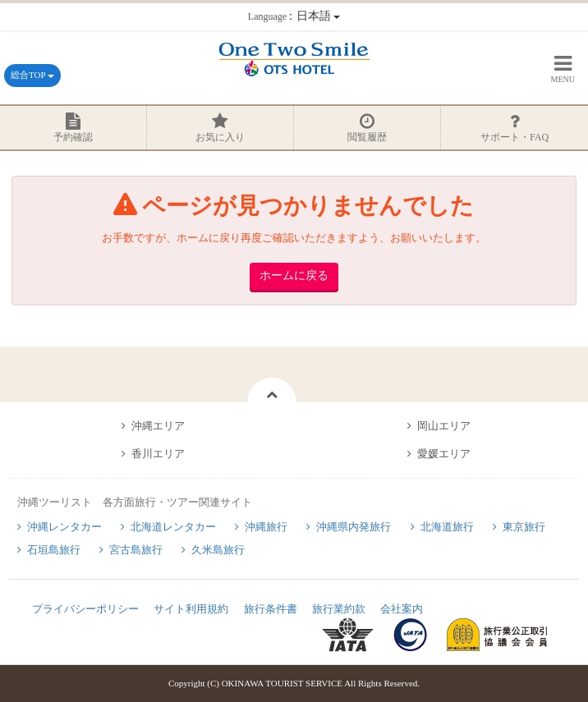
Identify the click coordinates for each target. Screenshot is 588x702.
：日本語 (294, 16)
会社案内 (402, 609)
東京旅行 (524, 527)
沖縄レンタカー (64, 527)
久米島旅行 (218, 550)
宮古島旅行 (136, 550)
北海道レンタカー (173, 527)
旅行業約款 (339, 609)
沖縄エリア (158, 426)
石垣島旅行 (54, 550)
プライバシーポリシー (85, 609)
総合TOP (32, 75)
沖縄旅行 (266, 527)
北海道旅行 (447, 527)
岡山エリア (444, 426)
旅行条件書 (271, 609)
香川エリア (158, 454)
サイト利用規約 (191, 609)
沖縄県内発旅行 (354, 527)
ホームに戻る (294, 275)
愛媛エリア (444, 454)
